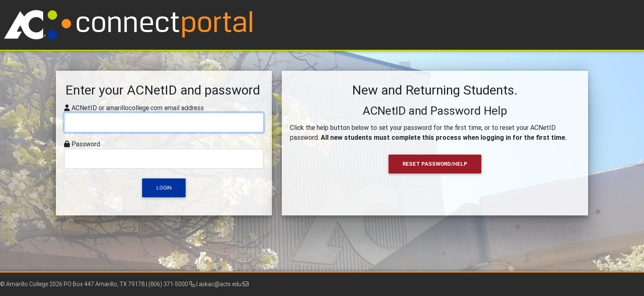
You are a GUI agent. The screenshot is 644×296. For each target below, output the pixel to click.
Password (86, 144)
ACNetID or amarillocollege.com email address (138, 108)
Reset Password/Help (435, 164)
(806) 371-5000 (172, 284)
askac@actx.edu (224, 284)
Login (164, 188)
